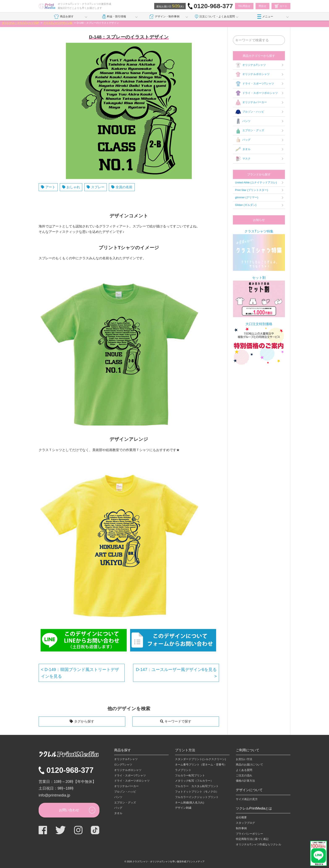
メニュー (265, 17)
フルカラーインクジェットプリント (197, 797)
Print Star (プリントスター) (251, 190)
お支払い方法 (244, 759)
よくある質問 (244, 770)
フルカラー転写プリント (190, 775)
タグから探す (84, 721)
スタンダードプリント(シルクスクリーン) (200, 759)
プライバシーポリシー (249, 834)
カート (281, 6)
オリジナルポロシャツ (252, 74)
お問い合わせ (69, 810)
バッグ (243, 140)
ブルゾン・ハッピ (250, 112)
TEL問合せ (244, 6)
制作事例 (241, 828)
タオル (243, 149)
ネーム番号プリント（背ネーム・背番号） (201, 765)
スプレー (98, 187)
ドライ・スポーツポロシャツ (256, 93)
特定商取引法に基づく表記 (252, 839)
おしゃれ (73, 187)
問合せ (262, 6)
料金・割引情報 (114, 17)
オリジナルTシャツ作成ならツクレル (258, 844)
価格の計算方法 (245, 781)
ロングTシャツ (123, 765)
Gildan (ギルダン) (246, 205)
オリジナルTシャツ (250, 65)
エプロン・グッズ (250, 131)
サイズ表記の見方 (247, 799)
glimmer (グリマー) (247, 197)
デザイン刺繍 (183, 808)
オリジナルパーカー (251, 102)
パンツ (243, 121)
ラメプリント (183, 770)
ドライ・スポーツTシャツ (255, 84)
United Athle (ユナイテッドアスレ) (256, 182)
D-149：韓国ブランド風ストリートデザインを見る (80, 673)
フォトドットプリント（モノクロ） (197, 792)
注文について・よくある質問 (215, 17)
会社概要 (241, 817)
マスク (243, 159)
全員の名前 (124, 187)
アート (50, 187)
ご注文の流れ (244, 775)
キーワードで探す (178, 721)
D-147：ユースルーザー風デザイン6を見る (176, 669)
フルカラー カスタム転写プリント (197, 786)
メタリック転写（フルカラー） (194, 781)
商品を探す (64, 17)
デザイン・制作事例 (164, 17)
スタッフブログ (245, 823)
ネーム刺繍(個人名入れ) (190, 802)
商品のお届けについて (249, 765)
